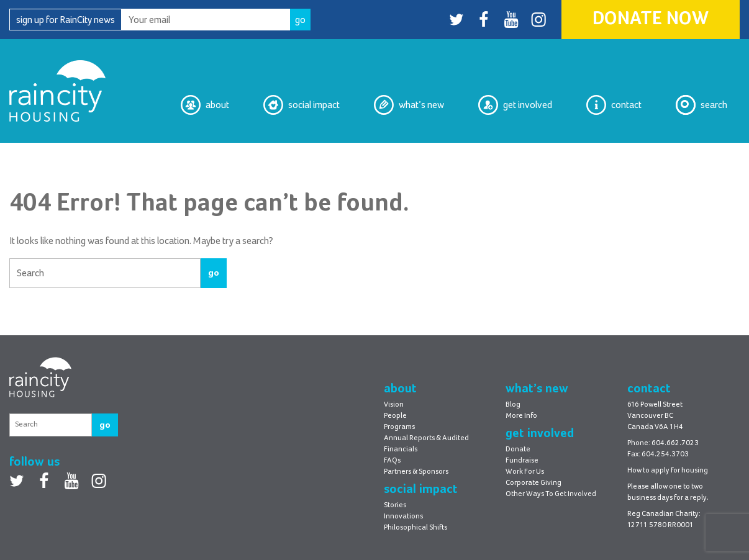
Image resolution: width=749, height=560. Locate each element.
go (214, 273)
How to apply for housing (668, 471)
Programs (399, 427)
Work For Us (525, 472)
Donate (518, 449)
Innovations (403, 517)
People (395, 416)
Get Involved (515, 105)
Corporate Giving (533, 483)
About (205, 105)
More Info (521, 416)
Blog (513, 405)
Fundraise (522, 461)
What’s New (409, 105)
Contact (614, 105)
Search (701, 105)
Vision (394, 405)
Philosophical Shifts (415, 528)
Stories (395, 505)
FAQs (392, 461)
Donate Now (651, 19)
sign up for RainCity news (66, 20)
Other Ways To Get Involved (551, 494)
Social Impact (302, 105)
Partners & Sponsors (416, 472)
